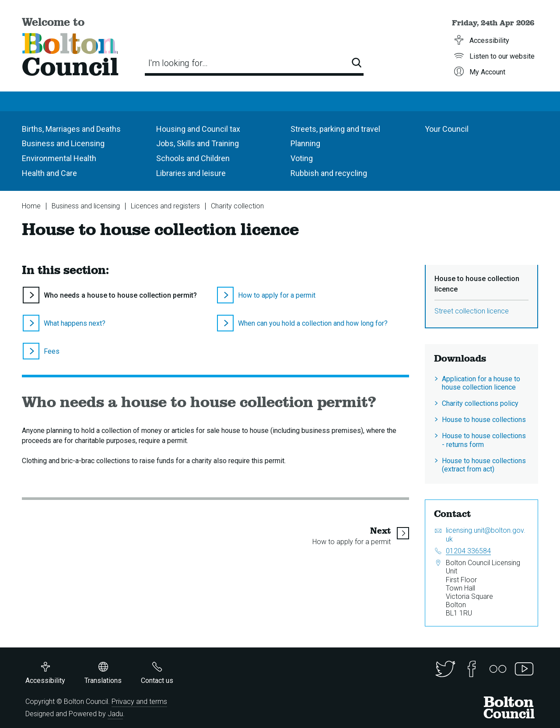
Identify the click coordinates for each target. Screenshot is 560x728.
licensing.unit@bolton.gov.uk (486, 535)
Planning (305, 143)
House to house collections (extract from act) (484, 465)
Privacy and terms (139, 702)
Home (31, 206)
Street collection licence (472, 311)
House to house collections (484, 420)
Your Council (447, 129)
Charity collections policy (480, 403)
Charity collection (237, 206)
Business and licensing (86, 206)
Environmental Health (59, 158)
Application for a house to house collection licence (481, 383)
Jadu (115, 714)
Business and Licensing (63, 143)
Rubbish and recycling (329, 173)
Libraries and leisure (191, 173)
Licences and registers (165, 206)
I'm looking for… (178, 63)
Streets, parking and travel (335, 129)
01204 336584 (468, 551)
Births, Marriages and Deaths (71, 129)
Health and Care (49, 173)
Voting (302, 158)
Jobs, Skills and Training (198, 143)
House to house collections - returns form (484, 440)
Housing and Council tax (198, 129)
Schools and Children (193, 158)
